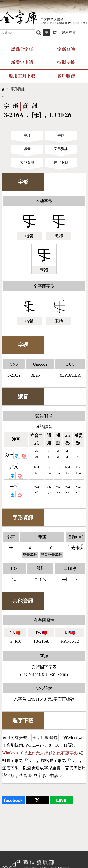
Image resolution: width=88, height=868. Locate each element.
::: (1, 2)
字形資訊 (18, 89)
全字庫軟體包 (45, 738)
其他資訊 (27, 163)
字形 (27, 135)
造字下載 (61, 163)
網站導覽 (69, 33)
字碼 (61, 135)
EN (55, 33)
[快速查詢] (18, 33)
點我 (28, 775)
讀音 (27, 149)
